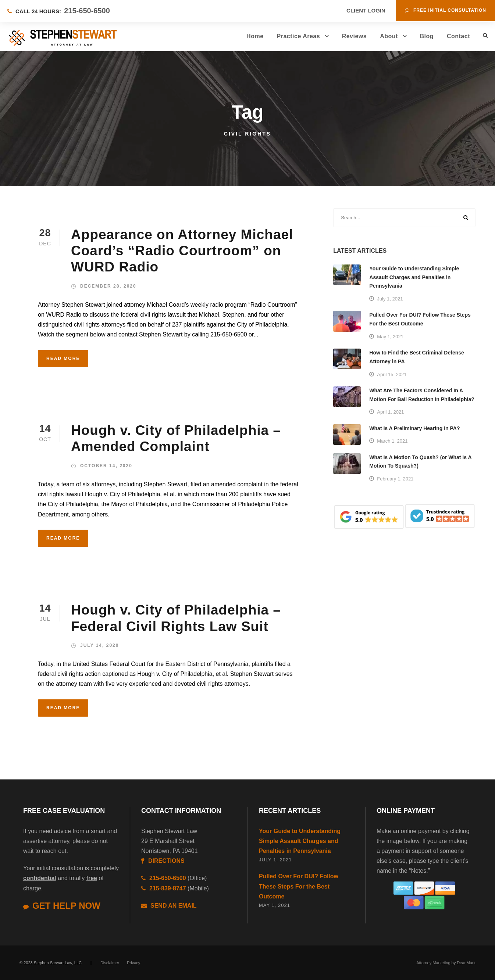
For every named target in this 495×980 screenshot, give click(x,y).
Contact (458, 36)
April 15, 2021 (392, 374)
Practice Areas (299, 36)
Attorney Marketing (433, 963)
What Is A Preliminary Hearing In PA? (414, 428)
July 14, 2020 (99, 645)
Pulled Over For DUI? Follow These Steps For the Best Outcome (299, 886)
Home (255, 36)
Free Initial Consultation (446, 10)
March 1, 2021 (392, 441)
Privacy (133, 963)
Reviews (355, 36)
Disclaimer (110, 963)
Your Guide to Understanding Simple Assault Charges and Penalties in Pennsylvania (414, 277)
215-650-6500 (87, 11)
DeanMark (466, 963)
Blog (427, 36)
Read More (63, 359)
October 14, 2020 (106, 466)
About (389, 36)
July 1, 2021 (390, 299)
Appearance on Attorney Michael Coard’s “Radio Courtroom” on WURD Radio (182, 251)
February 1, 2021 (395, 479)
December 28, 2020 (108, 286)
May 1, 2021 (390, 337)
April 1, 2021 (390, 412)
